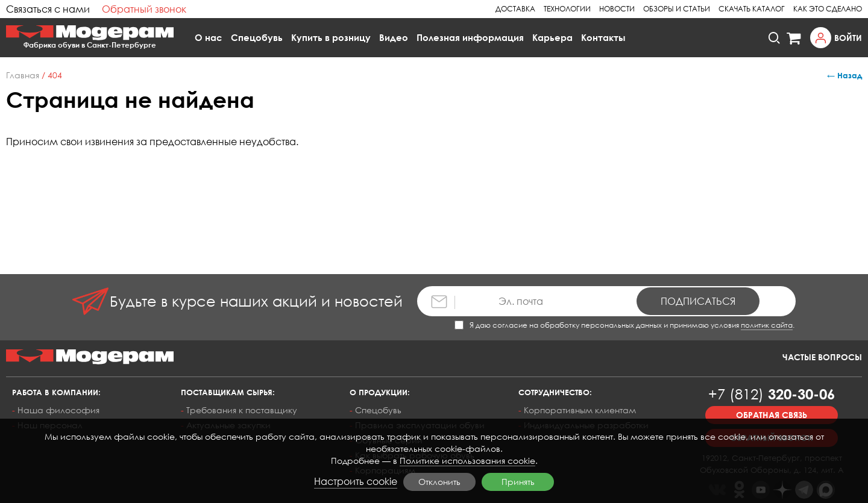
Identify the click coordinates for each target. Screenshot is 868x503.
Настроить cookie (356, 481)
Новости (617, 9)
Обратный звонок (144, 9)
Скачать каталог (752, 9)
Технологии (567, 9)
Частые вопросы (822, 357)
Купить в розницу (331, 37)
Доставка (515, 9)
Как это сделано (828, 9)
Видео (394, 37)
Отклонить (439, 482)
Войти (848, 38)
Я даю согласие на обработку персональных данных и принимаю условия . (624, 325)
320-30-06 (772, 394)
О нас (209, 37)
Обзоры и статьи (677, 9)
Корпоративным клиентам (580, 410)
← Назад (844, 75)
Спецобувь (257, 37)
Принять (518, 482)
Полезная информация (470, 37)
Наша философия (58, 410)
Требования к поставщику (242, 410)
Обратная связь (772, 415)
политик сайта (767, 325)
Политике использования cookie (467, 461)
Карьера (552, 37)
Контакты (603, 37)
